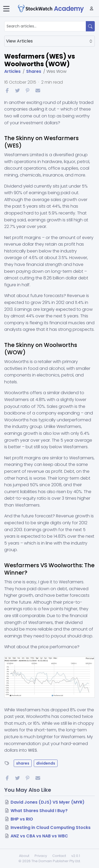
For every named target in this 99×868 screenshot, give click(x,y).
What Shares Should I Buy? (39, 811)
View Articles (49, 41)
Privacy (41, 856)
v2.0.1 (76, 856)
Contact (59, 856)
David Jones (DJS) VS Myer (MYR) (48, 802)
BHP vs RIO (22, 819)
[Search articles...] (45, 26)
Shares (34, 71)
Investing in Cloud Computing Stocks (51, 828)
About (24, 856)
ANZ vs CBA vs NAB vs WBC (39, 836)
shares (23, 763)
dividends (46, 763)
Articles (12, 71)
